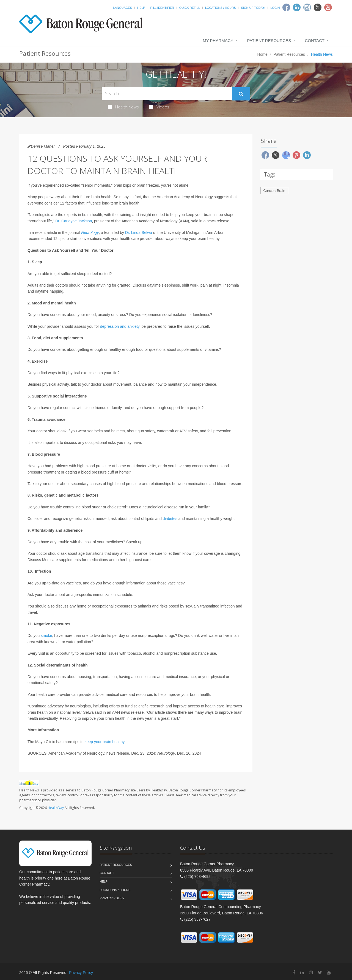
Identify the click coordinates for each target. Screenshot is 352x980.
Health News (123, 107)
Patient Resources (269, 40)
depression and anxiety (120, 326)
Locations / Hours (221, 8)
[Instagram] (307, 7)
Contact (315, 40)
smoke (46, 635)
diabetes (170, 519)
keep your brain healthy (105, 742)
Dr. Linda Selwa (139, 233)
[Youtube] (328, 7)
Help (141, 8)
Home (262, 54)
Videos (159, 107)
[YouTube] (329, 972)
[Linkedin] (297, 7)
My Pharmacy (218, 40)
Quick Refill (190, 8)
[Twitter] (318, 7)
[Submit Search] (241, 94)
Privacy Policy (112, 898)
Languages (123, 8)
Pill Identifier (162, 8)
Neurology (90, 233)
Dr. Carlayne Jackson (74, 221)
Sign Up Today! (253, 8)
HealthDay (56, 808)
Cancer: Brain (274, 191)
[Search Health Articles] (167, 94)
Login (275, 8)
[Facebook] (286, 7)
